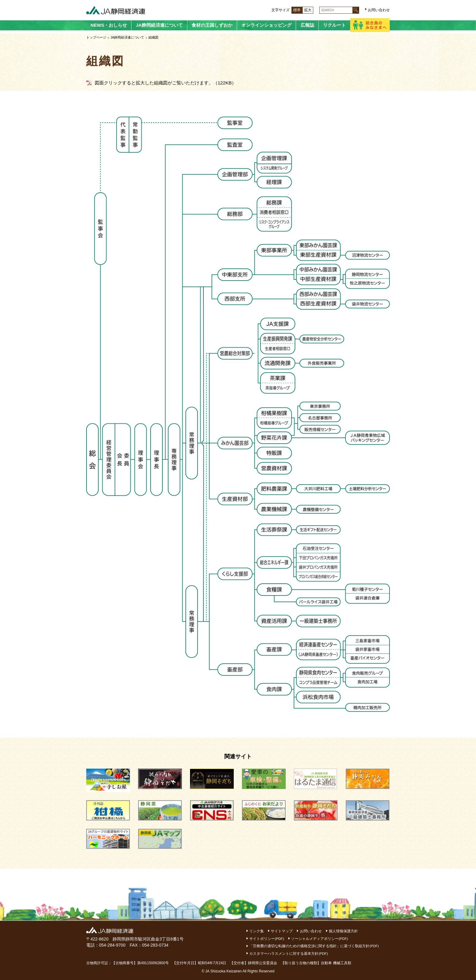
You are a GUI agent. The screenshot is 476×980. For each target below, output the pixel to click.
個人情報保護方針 (344, 931)
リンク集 (257, 931)
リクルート (334, 25)
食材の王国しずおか (212, 25)
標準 (297, 10)
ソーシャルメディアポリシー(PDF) (320, 939)
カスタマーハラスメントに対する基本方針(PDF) (289, 954)
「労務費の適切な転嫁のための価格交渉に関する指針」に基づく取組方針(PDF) (314, 946)
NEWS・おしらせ (109, 25)
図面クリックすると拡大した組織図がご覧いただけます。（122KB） (166, 83)
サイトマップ (282, 931)
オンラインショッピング (266, 25)
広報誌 (307, 25)
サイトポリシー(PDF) (267, 939)
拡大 (308, 10)
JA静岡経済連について (159, 25)
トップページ (96, 37)
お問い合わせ (379, 10)
